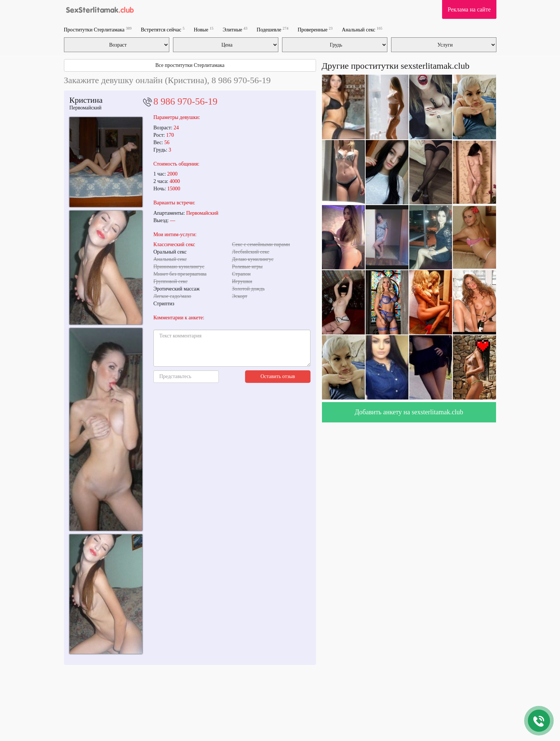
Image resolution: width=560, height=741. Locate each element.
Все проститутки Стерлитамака (190, 65)
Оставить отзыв (278, 376)
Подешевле (272, 29)
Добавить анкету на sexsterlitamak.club (409, 412)
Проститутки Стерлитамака (98, 29)
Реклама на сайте (469, 9)
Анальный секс (362, 29)
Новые (203, 29)
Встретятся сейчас (163, 29)
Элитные (235, 29)
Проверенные (315, 29)
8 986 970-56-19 (185, 101)
